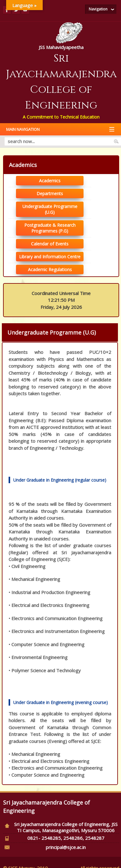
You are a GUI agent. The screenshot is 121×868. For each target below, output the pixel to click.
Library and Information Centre (50, 257)
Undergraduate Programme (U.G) (50, 209)
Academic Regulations (50, 269)
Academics (50, 181)
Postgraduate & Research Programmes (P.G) (50, 228)
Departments (50, 193)
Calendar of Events (50, 244)
